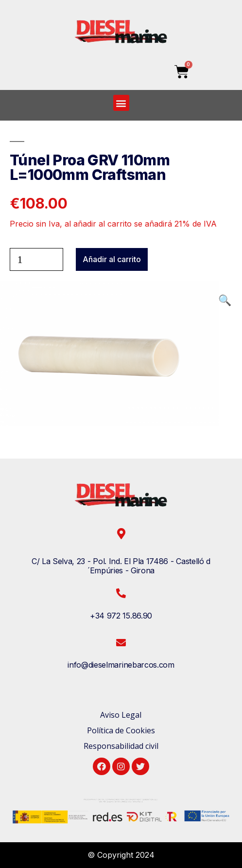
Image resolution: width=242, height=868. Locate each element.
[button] (121, 103)
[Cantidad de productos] (36, 259)
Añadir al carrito (112, 259)
